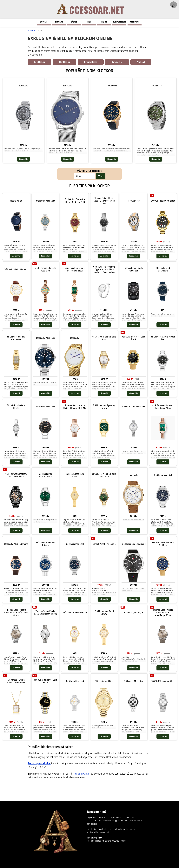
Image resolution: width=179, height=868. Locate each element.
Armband (141, 62)
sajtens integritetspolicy (115, 841)
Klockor (59, 22)
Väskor (74, 22)
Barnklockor (117, 62)
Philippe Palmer (82, 774)
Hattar (104, 22)
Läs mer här (23, 159)
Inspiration (135, 22)
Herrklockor (65, 62)
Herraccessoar (119, 22)
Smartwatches (91, 62)
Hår (89, 22)
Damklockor (40, 62)
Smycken (44, 22)
